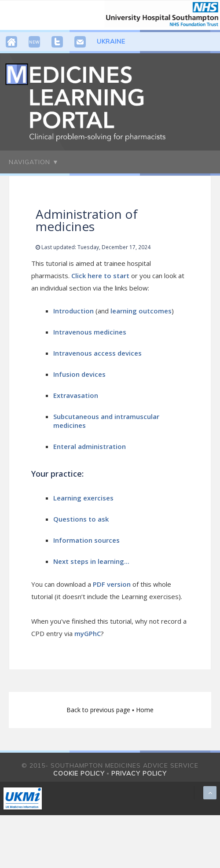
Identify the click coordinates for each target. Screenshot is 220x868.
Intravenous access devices (97, 353)
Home (145, 710)
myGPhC (88, 633)
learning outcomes (141, 311)
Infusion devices (79, 374)
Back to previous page (99, 710)
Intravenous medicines (90, 332)
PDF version (112, 584)
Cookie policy (79, 773)
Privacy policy (139, 773)
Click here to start (101, 276)
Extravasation (76, 395)
